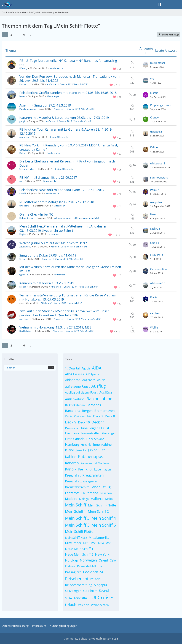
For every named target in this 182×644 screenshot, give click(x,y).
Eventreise (72, 433)
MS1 (86, 543)
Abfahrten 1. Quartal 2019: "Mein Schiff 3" (75, 109)
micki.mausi (158, 63)
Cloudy (154, 117)
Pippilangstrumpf (28, 109)
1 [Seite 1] (5, 35)
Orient (103, 560)
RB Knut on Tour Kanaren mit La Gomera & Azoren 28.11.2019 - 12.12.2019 (66, 131)
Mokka (23, 287)
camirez (155, 313)
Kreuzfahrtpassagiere (81, 481)
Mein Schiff (76, 505)
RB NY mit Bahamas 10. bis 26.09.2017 (48, 177)
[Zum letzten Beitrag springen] (146, 65)
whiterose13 (158, 163)
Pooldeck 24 (93, 572)
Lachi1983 (157, 255)
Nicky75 (155, 229)
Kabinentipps (91, 456)
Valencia (84, 605)
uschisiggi (24, 319)
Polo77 (23, 193)
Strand (104, 591)
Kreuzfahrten (93, 475)
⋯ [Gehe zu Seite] (18, 35)
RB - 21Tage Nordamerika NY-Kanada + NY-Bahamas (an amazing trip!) (68, 63)
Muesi (22, 96)
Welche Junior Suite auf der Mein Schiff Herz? (53, 243)
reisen (95, 579)
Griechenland (95, 439)
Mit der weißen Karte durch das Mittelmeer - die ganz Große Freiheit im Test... (70, 269)
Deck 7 (98, 416)
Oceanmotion (159, 269)
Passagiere (73, 572)
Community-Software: (91, 638)
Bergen (87, 411)
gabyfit (23, 121)
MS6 (108, 543)
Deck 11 (98, 422)
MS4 (101, 543)
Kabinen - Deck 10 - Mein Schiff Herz (69, 247)
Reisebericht (77, 579)
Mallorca (97, 499)
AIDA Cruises (75, 374)
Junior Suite (97, 450)
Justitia (154, 93)
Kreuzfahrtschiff (77, 487)
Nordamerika (56, 68)
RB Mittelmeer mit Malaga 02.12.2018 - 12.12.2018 (57, 202)
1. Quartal (72, 368)
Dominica (71, 428)
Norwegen (88, 560)
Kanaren (72, 463)
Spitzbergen (73, 591)
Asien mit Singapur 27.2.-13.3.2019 (45, 105)
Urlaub (71, 605)
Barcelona (73, 411)
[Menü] (177, 4)
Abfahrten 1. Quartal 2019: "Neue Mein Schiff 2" (78, 319)
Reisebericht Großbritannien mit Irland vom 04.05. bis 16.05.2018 (68, 93)
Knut (89, 469)
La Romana (90, 493)
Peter (153, 214)
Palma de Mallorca (89, 566)
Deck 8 (110, 416)
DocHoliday (25, 331)
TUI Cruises (102, 597)
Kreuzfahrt (73, 475)
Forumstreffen (91, 433)
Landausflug (101, 487)
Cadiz (69, 416)
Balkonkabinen (75, 405)
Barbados (94, 405)
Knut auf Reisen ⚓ (59, 137)
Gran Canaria (75, 439)
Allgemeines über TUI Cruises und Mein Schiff (77, 218)
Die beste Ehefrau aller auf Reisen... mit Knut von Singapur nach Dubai (67, 163)
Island (70, 450)
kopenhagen (103, 469)
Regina (23, 234)
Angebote (89, 380)
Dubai (84, 428)
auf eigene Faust (77, 386)
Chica (22, 259)
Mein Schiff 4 (104, 518)
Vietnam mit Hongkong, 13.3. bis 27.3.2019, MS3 (55, 327)
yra (152, 79)
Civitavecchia (83, 416)
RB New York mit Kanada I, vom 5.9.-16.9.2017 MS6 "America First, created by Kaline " (69, 147)
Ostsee (70, 566)
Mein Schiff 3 (77, 518)
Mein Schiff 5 (77, 525)
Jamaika (81, 450)
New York (102, 554)
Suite (68, 598)
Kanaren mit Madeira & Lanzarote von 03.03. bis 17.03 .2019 (64, 118)
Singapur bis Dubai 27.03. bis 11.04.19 (48, 255)
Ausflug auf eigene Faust (81, 392)
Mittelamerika (99, 537)
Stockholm (90, 591)
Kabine (71, 457)
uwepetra (24, 137)
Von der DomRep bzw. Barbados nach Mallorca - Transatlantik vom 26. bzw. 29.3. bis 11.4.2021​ (69, 78)
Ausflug (98, 386)
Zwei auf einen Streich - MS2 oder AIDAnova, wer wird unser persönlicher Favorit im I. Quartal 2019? (64, 313)
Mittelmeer (59, 206)
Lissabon (106, 493)
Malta (109, 499)
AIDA (97, 368)
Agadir (86, 368)
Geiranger (109, 433)
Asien (101, 380)
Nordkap (72, 560)
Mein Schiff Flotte (79, 532)
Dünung (23, 68)
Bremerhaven (105, 411)
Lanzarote (72, 493)
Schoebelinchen (27, 169)
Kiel (81, 469)
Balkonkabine (99, 399)
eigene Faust (100, 428)
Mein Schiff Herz (76, 538)
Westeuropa (53, 96)
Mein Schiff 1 (76, 511)
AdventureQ (25, 247)
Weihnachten (100, 605)
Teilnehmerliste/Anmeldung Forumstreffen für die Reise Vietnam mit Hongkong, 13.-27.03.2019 (68, 297)
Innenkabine (102, 444)
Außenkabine (75, 399)
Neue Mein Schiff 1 (79, 549)
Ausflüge (106, 392)
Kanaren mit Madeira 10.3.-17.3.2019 (47, 283)
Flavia (154, 297)
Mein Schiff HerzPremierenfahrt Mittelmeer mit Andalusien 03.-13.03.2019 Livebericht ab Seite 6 (63, 228)
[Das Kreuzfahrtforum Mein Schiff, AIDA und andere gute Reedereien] (7, 4)
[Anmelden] (168, 4)
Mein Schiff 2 (98, 511)
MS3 (93, 543)
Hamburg (72, 444)
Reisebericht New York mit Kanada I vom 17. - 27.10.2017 (62, 190)
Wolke (154, 327)
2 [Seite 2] (11, 35)
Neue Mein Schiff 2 (79, 554)
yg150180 (24, 275)
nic (21, 181)
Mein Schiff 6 (104, 525)
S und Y (155, 243)
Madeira (71, 499)
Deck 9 (71, 422)
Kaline (22, 153)
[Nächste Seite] (31, 35)
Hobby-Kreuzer (27, 218)
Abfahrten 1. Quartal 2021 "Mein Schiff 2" (68, 84)
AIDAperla (93, 374)
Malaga (84, 499)
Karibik (71, 469)
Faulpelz (23, 84)
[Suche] (160, 4)
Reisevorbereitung (79, 585)
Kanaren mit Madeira (95, 463)
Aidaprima (73, 380)
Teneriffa (80, 598)
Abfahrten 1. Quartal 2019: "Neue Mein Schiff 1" (70, 121)
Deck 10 (84, 422)
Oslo (113, 560)
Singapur (101, 585)
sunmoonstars (159, 177)
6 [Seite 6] (24, 35)
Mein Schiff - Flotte (102, 505)
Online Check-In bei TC (36, 214)
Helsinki (86, 445)
